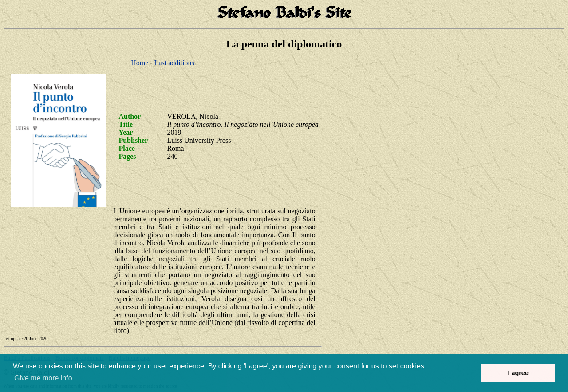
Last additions (174, 63)
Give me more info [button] (43, 378)
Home (140, 63)
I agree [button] (518, 373)
